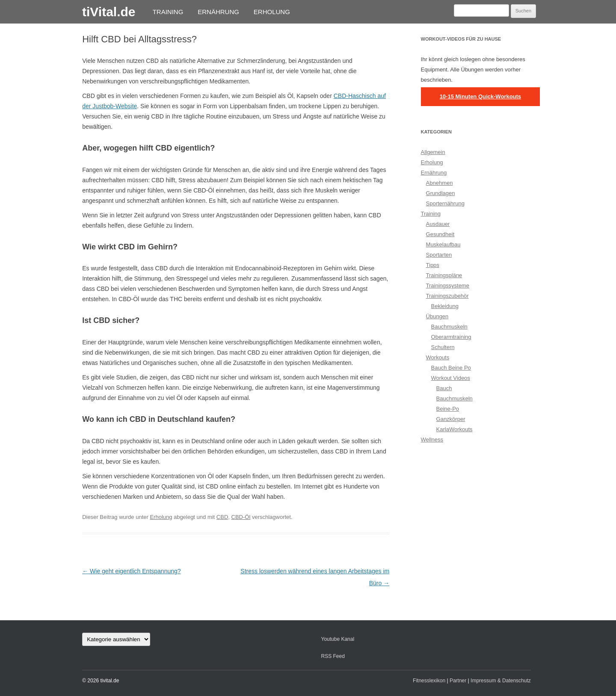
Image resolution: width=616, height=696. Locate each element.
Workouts (438, 357)
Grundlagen (441, 193)
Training (168, 12)
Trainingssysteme (448, 286)
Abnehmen (440, 183)
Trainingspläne (444, 275)
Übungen (437, 316)
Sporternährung (445, 203)
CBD (222, 517)
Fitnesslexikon (429, 681)
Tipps (433, 265)
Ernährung (218, 12)
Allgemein (433, 152)
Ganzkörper (451, 419)
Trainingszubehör (447, 296)
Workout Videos (451, 378)
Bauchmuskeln (449, 327)
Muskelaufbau (443, 244)
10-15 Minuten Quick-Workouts (480, 96)
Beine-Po (448, 409)
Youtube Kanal (338, 639)
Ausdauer (438, 224)
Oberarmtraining (451, 337)
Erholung (272, 12)
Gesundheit (440, 234)
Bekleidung (445, 306)
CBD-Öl (241, 517)
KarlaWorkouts (455, 429)
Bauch (444, 388)
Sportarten (439, 255)
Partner (458, 681)
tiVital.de (109, 12)
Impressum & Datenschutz (501, 681)
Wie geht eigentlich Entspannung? (131, 571)
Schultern (443, 347)
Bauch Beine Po (451, 368)
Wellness (432, 440)
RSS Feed (333, 656)
